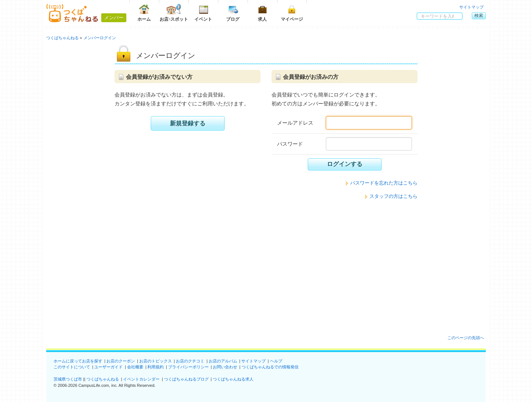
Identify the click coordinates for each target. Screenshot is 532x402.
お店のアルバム (223, 361)
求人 (262, 13)
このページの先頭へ (466, 338)
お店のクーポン (121, 361)
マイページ (292, 13)
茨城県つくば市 (68, 379)
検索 (479, 16)
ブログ (233, 13)
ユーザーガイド (108, 367)
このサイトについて (72, 367)
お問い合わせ (225, 367)
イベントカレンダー (141, 379)
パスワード (290, 144)
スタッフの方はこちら (393, 196)
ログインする (345, 164)
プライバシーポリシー (188, 367)
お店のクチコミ (190, 361)
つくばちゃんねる (103, 379)
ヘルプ (276, 361)
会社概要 (135, 367)
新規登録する (188, 123)
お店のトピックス (156, 361)
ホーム (144, 13)
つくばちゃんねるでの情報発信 (270, 367)
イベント (203, 13)
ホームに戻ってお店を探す (78, 361)
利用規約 (156, 367)
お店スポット (174, 13)
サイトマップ (471, 7)
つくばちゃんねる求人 (233, 379)
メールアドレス (295, 123)
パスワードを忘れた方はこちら (384, 183)
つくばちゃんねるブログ (186, 379)
